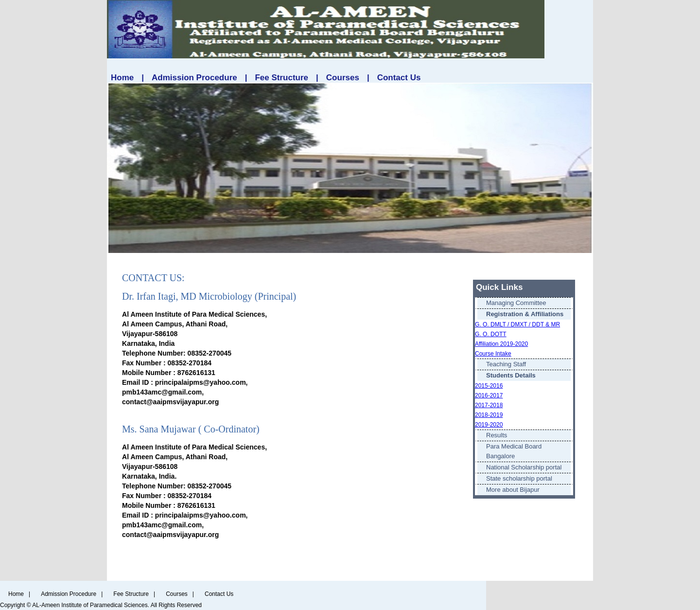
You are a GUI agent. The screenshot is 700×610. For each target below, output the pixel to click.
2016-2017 (489, 395)
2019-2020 (489, 425)
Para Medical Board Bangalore (514, 451)
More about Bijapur (513, 490)
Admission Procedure (194, 78)
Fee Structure (281, 78)
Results (497, 435)
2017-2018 (489, 405)
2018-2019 (489, 415)
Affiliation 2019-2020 (501, 344)
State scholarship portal (519, 478)
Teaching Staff (506, 364)
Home (122, 78)
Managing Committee (516, 303)
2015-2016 (489, 386)
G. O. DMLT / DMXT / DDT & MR (517, 324)
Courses (343, 78)
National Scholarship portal (524, 467)
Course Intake (493, 354)
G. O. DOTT (491, 334)
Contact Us (399, 78)
